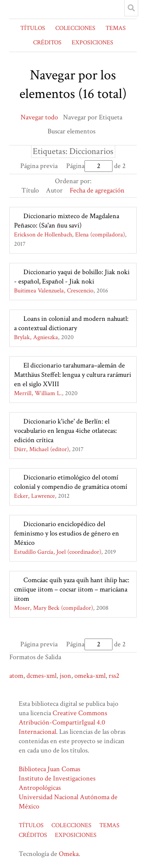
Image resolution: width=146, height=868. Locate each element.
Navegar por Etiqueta (93, 117)
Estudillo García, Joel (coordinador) (58, 552)
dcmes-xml (41, 676)
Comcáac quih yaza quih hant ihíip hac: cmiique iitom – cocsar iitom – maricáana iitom (72, 589)
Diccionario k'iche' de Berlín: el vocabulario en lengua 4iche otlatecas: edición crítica (65, 431)
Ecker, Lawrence (34, 496)
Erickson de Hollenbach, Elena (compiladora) (69, 235)
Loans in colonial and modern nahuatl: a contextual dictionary (71, 323)
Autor (54, 190)
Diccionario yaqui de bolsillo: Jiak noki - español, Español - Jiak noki (72, 277)
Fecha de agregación (97, 190)
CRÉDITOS (47, 43)
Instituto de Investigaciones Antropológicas (57, 783)
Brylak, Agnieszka (36, 337)
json (65, 676)
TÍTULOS (33, 28)
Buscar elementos (71, 131)
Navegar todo (39, 117)
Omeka (69, 854)
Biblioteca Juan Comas (49, 769)
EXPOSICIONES (92, 43)
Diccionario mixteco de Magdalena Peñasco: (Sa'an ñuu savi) (67, 221)
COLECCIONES (75, 28)
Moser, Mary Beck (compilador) (54, 608)
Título (30, 190)
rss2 (114, 676)
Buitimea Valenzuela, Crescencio (54, 291)
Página (89, 166)
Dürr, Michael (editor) (41, 449)
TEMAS (116, 28)
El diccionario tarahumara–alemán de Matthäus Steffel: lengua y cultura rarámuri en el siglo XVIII (73, 375)
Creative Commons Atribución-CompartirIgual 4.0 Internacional (63, 722)
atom (16, 676)
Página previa (39, 166)
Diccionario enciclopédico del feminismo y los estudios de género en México (67, 533)
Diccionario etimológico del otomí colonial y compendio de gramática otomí (71, 482)
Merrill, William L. (38, 393)
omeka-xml (90, 676)
